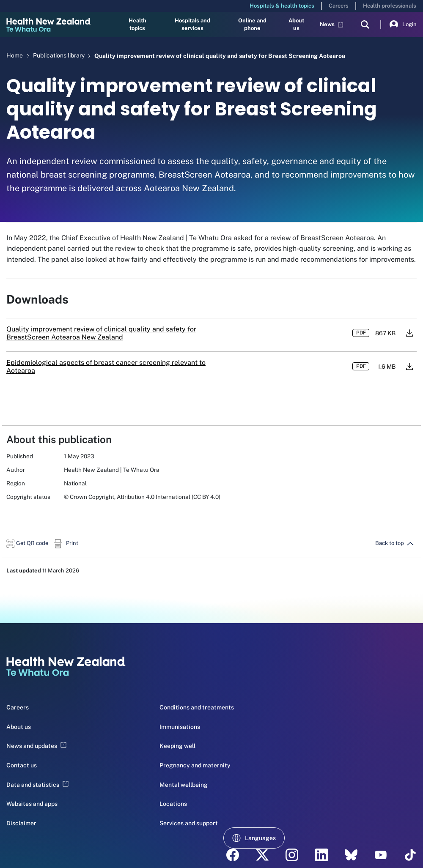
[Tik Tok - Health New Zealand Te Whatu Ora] (410, 855)
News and (36, 746)
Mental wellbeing (184, 785)
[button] (27, 543)
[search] (365, 25)
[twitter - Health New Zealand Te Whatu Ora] (262, 855)
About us (296, 24)
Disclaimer (21, 823)
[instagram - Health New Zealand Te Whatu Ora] (292, 855)
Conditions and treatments (197, 707)
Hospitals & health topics (282, 6)
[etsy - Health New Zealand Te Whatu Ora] (351, 855)
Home (15, 55)
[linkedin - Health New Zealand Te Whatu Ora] (321, 855)
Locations (173, 804)
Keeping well (177, 746)
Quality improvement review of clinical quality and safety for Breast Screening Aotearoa (220, 56)
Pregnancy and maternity (195, 765)
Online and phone (252, 24)
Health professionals (390, 6)
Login (403, 25)
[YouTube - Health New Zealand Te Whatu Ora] (381, 855)
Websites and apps (32, 804)
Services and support (189, 823)
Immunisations (180, 727)
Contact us (22, 765)
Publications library (59, 55)
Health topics (137, 24)
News (331, 25)
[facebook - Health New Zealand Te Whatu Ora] (233, 855)
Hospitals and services (192, 24)
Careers (339, 6)
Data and (37, 785)
